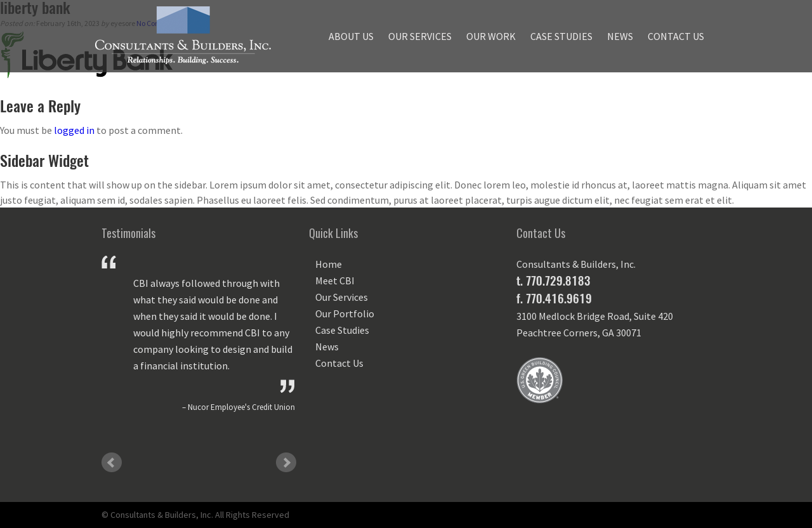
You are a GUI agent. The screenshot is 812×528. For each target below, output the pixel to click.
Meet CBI (335, 280)
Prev (112, 463)
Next (286, 463)
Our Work (491, 36)
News (620, 36)
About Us (351, 36)
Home (329, 264)
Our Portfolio (345, 313)
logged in (74, 130)
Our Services (420, 36)
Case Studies (561, 36)
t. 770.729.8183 (553, 280)
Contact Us (676, 36)
